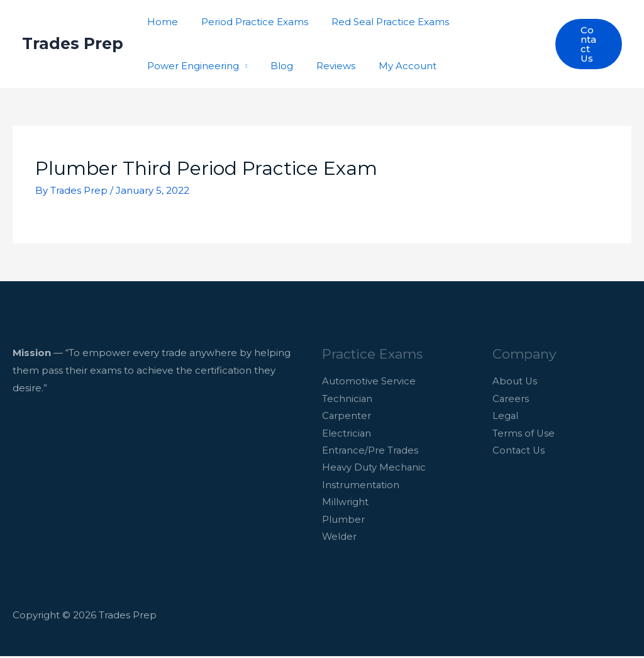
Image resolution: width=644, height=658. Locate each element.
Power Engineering (191, 66)
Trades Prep (73, 43)
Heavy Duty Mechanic (375, 469)
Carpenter (347, 416)
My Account (392, 66)
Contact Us (519, 451)
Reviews (325, 66)
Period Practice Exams (248, 22)
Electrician (347, 434)
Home (161, 22)
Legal (506, 416)
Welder (340, 539)
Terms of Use (524, 434)
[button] (587, 44)
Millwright (345, 504)
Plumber (343, 521)
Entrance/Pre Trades (371, 451)
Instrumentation (361, 487)
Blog (275, 66)
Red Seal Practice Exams (380, 22)
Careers (511, 399)
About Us (515, 382)
